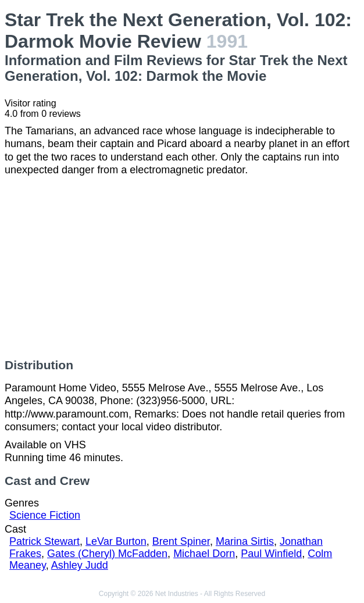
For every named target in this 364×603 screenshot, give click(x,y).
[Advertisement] (182, 267)
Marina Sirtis (245, 541)
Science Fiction (45, 515)
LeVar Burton (116, 541)
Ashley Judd (80, 565)
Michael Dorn (204, 554)
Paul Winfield (271, 554)
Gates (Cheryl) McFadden (107, 554)
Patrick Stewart (44, 541)
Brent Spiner (181, 541)
